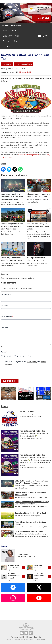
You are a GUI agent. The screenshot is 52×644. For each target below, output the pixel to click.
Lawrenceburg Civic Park (36, 468)
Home (5, 25)
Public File (38, 637)
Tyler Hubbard (22, 556)
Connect (6, 46)
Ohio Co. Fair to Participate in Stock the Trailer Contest (39, 188)
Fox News (11, 573)
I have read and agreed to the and (25, 363)
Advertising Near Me (18, 637)
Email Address (7, 317)
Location (5, 306)
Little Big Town (13, 566)
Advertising (16, 25)
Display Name (7, 294)
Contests (6, 41)
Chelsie (19, 554)
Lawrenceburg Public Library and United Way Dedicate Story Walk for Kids (13, 219)
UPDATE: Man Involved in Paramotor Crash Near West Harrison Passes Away (13, 190)
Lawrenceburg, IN (43, 8)
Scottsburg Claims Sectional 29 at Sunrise (31, 513)
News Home (8, 64)
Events (5, 406)
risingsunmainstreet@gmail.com (28, 155)
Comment (5, 328)
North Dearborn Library (36, 439)
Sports (13, 31)
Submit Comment (10, 381)
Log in (5, 289)
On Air (16, 41)
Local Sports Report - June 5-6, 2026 (29, 531)
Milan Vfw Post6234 (35, 416)
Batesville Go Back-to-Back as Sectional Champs (31, 523)
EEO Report (29, 637)
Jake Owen (38, 566)
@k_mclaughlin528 (23, 72)
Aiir (32, 640)
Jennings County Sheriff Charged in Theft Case (39, 252)
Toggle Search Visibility (50, 36)
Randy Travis (38, 573)
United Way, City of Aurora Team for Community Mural (13, 252)
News (5, 31)
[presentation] (17, 373)
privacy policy (32, 362)
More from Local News (24, 64)
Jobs (17, 36)
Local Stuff (7, 36)
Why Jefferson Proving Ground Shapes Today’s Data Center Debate (39, 219)
